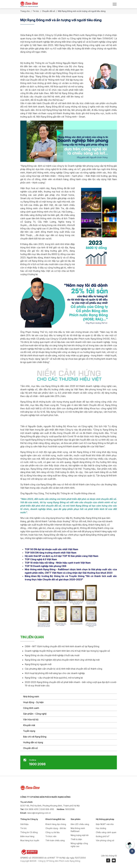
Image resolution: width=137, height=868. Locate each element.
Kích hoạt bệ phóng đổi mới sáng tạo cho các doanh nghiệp (55, 673)
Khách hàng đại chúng (56, 824)
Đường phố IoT (103, 836)
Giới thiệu (24, 824)
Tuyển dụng (29, 731)
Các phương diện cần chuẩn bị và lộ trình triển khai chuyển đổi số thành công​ (63, 669)
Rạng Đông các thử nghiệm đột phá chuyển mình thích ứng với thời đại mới (62, 660)
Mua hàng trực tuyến (30, 840)
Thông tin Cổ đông (29, 832)
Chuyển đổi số (30, 748)
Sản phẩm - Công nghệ (35, 714)
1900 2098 (37, 764)
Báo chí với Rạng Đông (35, 737)
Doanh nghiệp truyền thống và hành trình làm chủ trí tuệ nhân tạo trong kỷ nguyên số (67, 651)
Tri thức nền (51, 836)
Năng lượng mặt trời (80, 835)
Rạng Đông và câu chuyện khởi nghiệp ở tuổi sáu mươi (52, 655)
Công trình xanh (31, 708)
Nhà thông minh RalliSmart (78, 830)
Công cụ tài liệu (53, 832)
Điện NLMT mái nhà (105, 824)
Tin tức (36, 11)
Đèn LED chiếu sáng (80, 824)
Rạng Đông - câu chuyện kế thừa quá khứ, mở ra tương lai (54, 678)
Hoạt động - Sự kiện (33, 702)
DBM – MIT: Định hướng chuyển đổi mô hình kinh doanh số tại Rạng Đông (62, 646)
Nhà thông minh (31, 697)
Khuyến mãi (29, 725)
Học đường (101, 828)
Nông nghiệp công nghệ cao (79, 845)
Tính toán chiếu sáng (55, 840)
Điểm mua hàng (27, 836)
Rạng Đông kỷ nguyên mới (38, 664)
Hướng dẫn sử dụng (33, 742)
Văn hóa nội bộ (31, 719)
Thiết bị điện (76, 839)
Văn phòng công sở (105, 840)
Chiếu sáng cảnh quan (106, 832)
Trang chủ (25, 11)
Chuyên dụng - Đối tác (56, 828)
